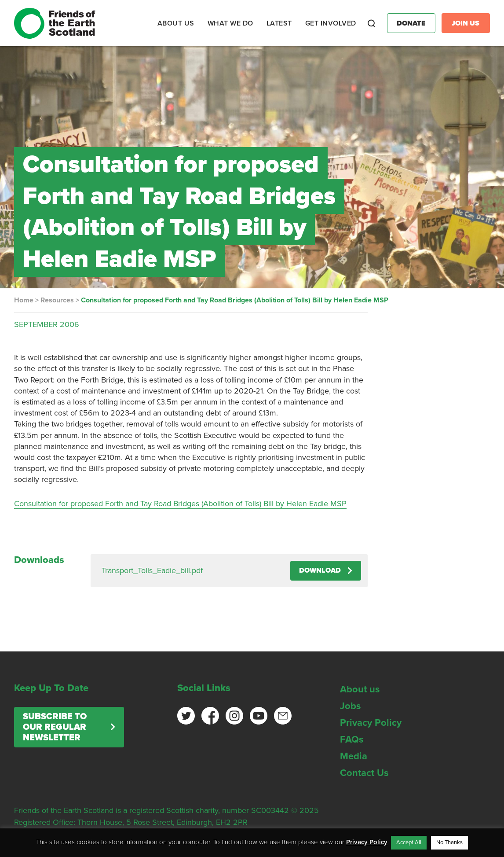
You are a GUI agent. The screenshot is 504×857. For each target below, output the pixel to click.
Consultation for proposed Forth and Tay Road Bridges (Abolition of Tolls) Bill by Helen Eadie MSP (180, 504)
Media (354, 756)
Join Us (466, 23)
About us (360, 689)
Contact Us (364, 773)
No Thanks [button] (449, 842)
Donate (411, 23)
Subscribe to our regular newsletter (55, 727)
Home (24, 300)
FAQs (352, 739)
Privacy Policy (371, 723)
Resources (57, 300)
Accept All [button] (409, 842)
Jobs (351, 706)
